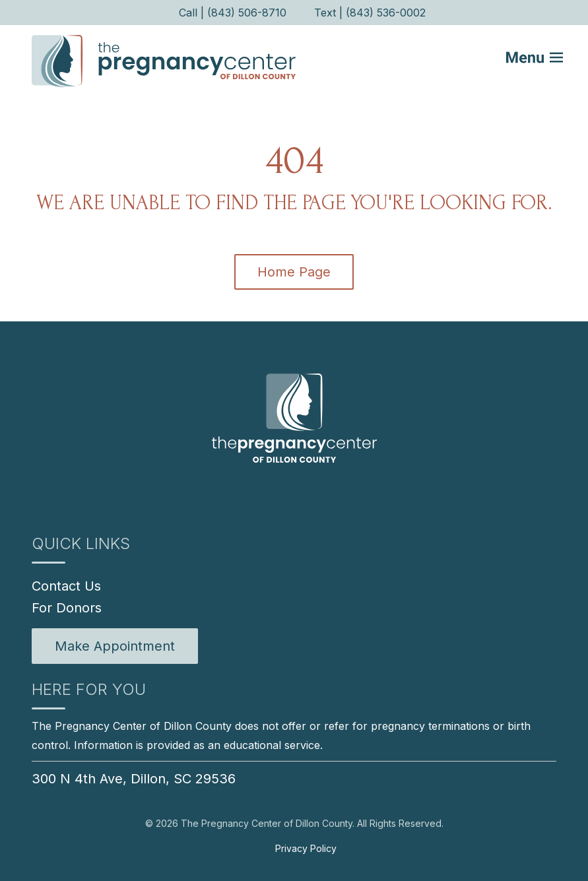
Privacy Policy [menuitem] (306, 848)
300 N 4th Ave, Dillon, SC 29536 (134, 779)
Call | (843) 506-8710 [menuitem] (233, 13)
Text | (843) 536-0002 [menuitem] (370, 13)
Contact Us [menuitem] (66, 586)
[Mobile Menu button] (543, 61)
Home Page (294, 272)
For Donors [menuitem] (67, 608)
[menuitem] (115, 646)
